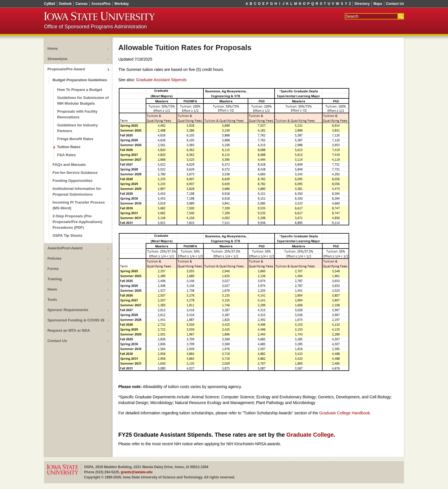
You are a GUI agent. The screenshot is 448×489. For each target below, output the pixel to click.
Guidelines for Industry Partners (77, 128)
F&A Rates (66, 155)
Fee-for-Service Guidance (75, 173)
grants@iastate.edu (137, 472)
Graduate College (310, 435)
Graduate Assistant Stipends (161, 80)
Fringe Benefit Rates (75, 139)
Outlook (65, 4)
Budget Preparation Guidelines (80, 80)
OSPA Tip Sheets (68, 235)
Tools (52, 300)
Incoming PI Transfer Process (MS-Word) (79, 205)
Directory (362, 4)
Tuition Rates (69, 147)
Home (53, 48)
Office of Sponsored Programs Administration (95, 27)
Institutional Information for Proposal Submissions (77, 191)
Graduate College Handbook (344, 413)
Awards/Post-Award (65, 248)
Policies (54, 258)
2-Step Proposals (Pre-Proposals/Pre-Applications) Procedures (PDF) (77, 222)
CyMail (50, 4)
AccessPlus (101, 4)
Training (55, 279)
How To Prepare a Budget (80, 90)
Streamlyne (57, 59)
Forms (53, 269)
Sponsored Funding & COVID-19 (76, 320)
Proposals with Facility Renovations (77, 114)
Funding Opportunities (73, 181)
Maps (378, 4)
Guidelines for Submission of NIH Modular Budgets (83, 101)
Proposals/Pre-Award (66, 69)
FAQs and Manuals (69, 165)
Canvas (82, 4)
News (52, 289)
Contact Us (395, 4)
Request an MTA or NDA (69, 330)
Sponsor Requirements (68, 310)
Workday (121, 4)
